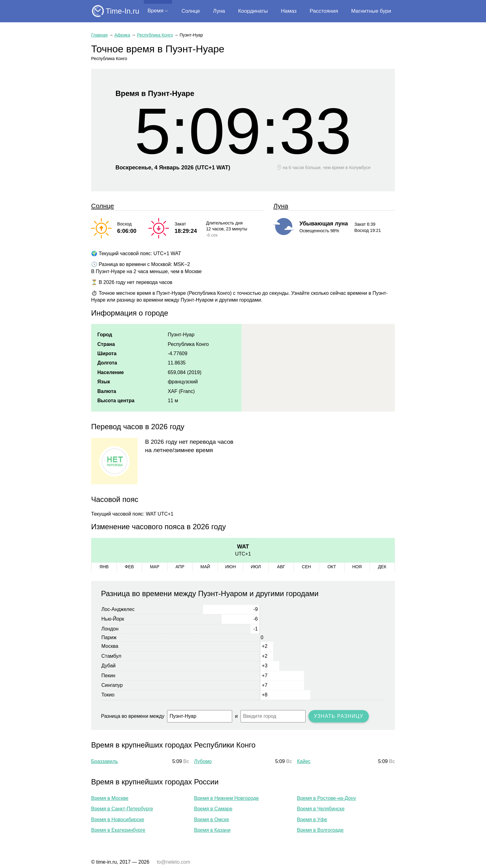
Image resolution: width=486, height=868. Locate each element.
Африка (122, 35)
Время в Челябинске (321, 809)
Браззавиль (105, 761)
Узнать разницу (339, 716)
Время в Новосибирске (118, 820)
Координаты (253, 11)
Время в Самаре (213, 809)
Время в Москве (110, 798)
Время (155, 11)
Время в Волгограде (320, 830)
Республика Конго (155, 35)
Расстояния (324, 11)
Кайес (304, 761)
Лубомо (203, 761)
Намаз (289, 11)
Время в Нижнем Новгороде (226, 798)
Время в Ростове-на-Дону (327, 798)
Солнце (191, 11)
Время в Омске (212, 820)
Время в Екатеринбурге (118, 830)
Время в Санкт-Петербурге (122, 809)
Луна (219, 11)
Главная (99, 35)
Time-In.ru (122, 11)
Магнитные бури (371, 11)
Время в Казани (212, 830)
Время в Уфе (312, 820)
